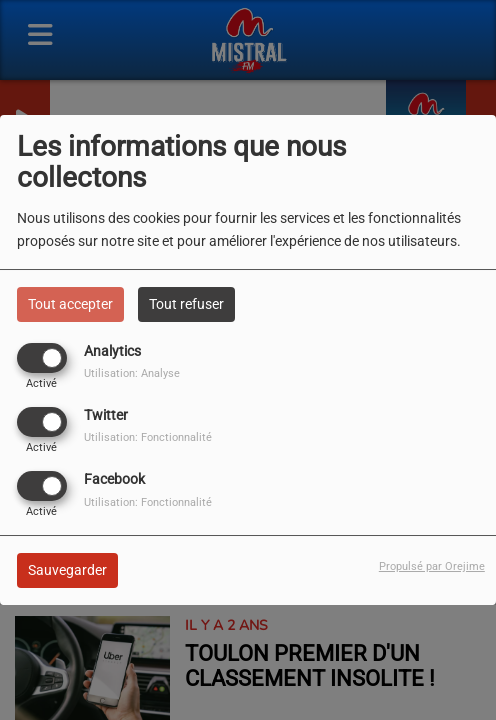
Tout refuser (186, 304)
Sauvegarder (67, 570)
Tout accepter (70, 304)
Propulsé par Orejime (432, 566)
